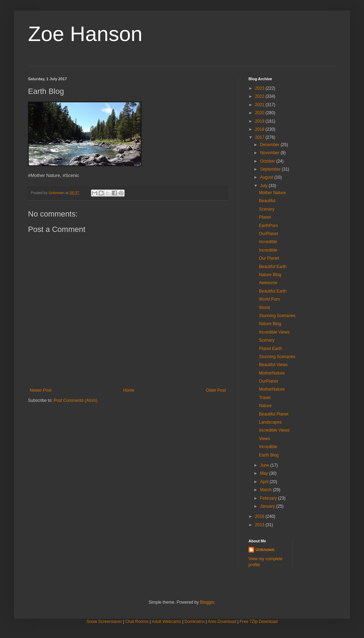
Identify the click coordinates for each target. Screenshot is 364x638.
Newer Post (41, 390)
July (264, 186)
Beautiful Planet (274, 414)
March (267, 490)
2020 (260, 113)
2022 (260, 96)
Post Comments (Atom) (75, 400)
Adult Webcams (167, 622)
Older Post (216, 390)
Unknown (265, 550)
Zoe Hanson (85, 34)
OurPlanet (268, 234)
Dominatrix (194, 622)
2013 (260, 525)
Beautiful (267, 201)
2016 (260, 516)
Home (129, 390)
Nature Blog (270, 275)
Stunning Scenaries (277, 316)
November (270, 153)
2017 (260, 137)
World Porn (269, 299)
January (268, 506)
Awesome (268, 283)
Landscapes (270, 422)
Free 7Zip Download (259, 622)
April (265, 482)
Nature (265, 406)
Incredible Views (274, 332)
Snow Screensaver (104, 622)
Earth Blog (269, 455)
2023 (260, 88)
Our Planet (269, 258)
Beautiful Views (273, 365)
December (270, 145)
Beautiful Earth (273, 267)
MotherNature (272, 373)
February (269, 498)
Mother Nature (272, 193)
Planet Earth (271, 349)
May (265, 473)
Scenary (267, 209)
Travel (265, 398)
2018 (260, 129)
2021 (260, 105)
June (265, 465)
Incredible (268, 242)
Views (265, 439)
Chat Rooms (137, 622)
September (271, 169)
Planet (265, 217)
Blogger (207, 602)
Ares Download (222, 622)
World (264, 308)
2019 (260, 121)
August (267, 177)
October (268, 161)
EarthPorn (268, 226)
